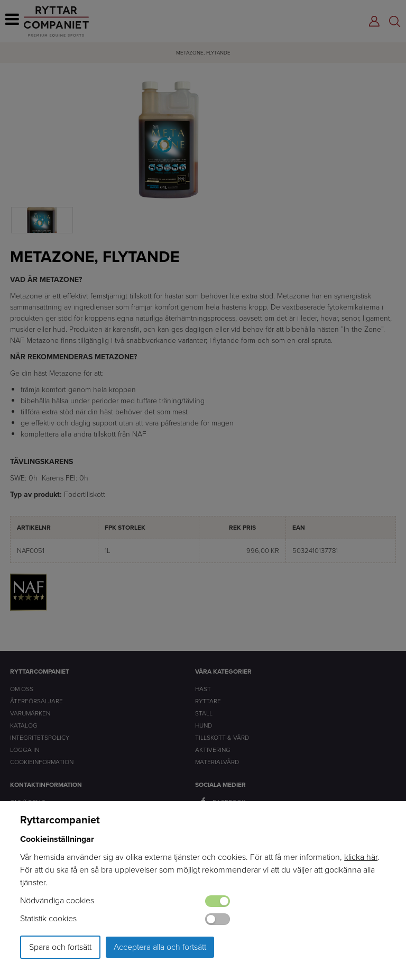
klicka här (361, 857)
